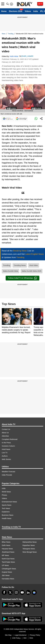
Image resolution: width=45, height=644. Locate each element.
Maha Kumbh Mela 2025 (31, 271)
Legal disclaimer (21, 635)
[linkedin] (28, 592)
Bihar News (6, 542)
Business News (8, 515)
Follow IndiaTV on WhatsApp (22, 278)
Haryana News (7, 549)
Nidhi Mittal (14, 56)
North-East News (8, 559)
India (36, 11)
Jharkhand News (8, 552)
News (4, 34)
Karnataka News (8, 579)
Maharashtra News (30, 542)
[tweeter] (10, 592)
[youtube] (22, 592)
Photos (4, 495)
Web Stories (6, 459)
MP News (5, 555)
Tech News (6, 508)
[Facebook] (4, 592)
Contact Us (6, 429)
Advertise (5, 436)
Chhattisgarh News (9, 569)
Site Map (8, 635)
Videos (28, 11)
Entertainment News (9, 502)
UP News (5, 565)
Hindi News (6, 449)
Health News (7, 518)
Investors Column (8, 446)
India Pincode (7, 475)
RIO (25, 638)
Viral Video (34, 265)
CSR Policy (16, 638)
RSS (31, 638)
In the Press (6, 443)
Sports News (7, 505)
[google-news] (34, 592)
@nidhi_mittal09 (27, 56)
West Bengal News (30, 552)
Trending (11, 34)
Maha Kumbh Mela (11, 271)
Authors (5, 456)
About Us (5, 433)
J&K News (6, 575)
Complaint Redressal (10, 439)
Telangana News (29, 549)
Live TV (5, 453)
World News (6, 492)
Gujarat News (7, 572)
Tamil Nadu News (8, 562)
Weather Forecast (8, 472)
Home (4, 11)
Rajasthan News (29, 545)
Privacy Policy (35, 635)
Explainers (6, 512)
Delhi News (6, 545)
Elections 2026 (16, 11)
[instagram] (16, 592)
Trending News (20, 265)
